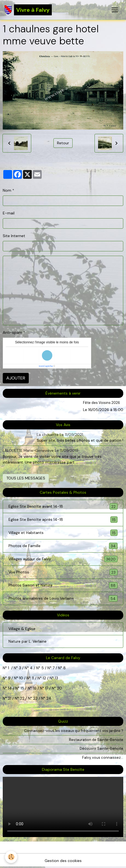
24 (48, 698)
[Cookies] (11, 857)
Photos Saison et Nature (63, 585)
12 (45, 678)
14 (10, 688)
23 (35, 698)
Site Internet (14, 236)
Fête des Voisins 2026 (101, 403)
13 (56, 678)
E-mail (9, 213)
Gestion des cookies (63, 861)
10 (21, 678)
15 (22, 688)
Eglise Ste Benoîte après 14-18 (63, 520)
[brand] (28, 10)
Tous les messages (26, 478)
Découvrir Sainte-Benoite (101, 748)
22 (22, 698)
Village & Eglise (22, 629)
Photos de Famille (63, 546)
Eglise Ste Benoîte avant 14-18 (63, 506)
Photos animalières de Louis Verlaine (63, 598)
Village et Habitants (63, 533)
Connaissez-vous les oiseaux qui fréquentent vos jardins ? (74, 731)
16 (35, 688)
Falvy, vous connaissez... (103, 758)
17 (47, 688)
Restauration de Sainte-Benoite (96, 740)
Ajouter (16, 378)
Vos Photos (63, 572)
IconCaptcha (46, 366)
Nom (7, 190)
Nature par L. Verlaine (28, 641)
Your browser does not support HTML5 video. (63, 807)
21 (10, 698)
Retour (63, 143)
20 (59, 688)
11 (32, 678)
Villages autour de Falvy (63, 559)
